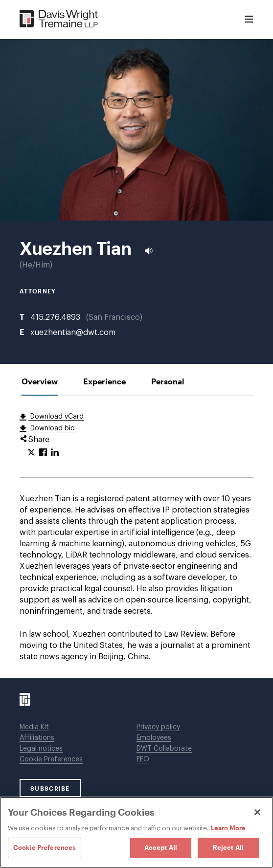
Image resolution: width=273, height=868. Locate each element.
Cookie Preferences (51, 759)
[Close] (257, 812)
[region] (136, 832)
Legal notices (41, 749)
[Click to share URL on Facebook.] (43, 453)
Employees (154, 738)
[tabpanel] (136, 537)
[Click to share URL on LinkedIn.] (55, 453)
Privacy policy (158, 727)
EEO (143, 759)
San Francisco (114, 317)
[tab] (40, 381)
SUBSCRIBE (50, 788)
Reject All (228, 847)
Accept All (161, 847)
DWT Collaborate (164, 749)
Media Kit (34, 727)
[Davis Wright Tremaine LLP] (59, 19)
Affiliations (37, 738)
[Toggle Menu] (249, 20)
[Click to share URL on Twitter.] (31, 453)
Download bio (52, 428)
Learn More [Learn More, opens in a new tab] (228, 828)
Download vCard (56, 417)
